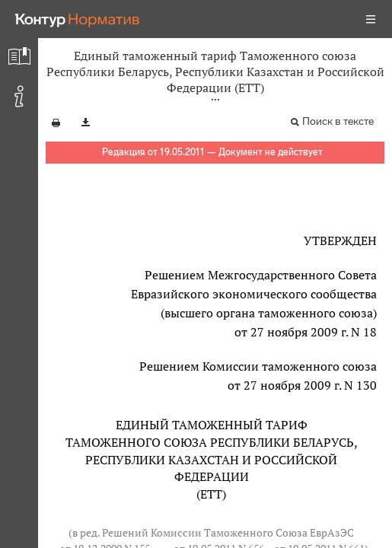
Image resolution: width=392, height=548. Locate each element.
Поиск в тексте (338, 121)
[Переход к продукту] (78, 19)
